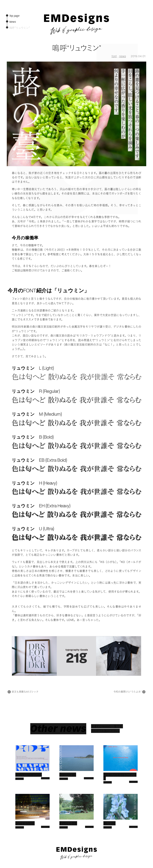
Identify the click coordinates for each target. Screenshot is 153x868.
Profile (143, 34)
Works (143, 28)
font (114, 56)
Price (144, 40)
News (144, 22)
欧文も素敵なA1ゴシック (25, 692)
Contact (142, 47)
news (123, 56)
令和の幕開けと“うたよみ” (127, 692)
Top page (142, 15)
